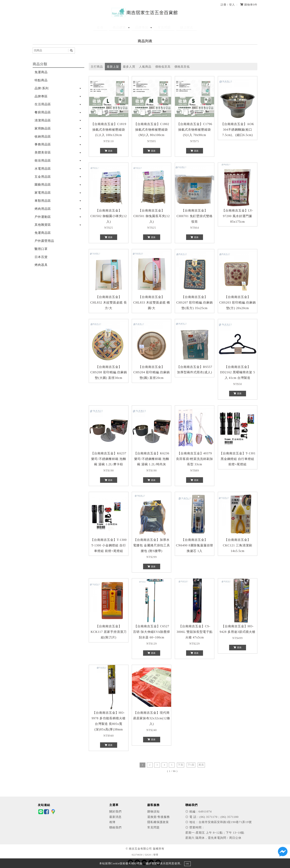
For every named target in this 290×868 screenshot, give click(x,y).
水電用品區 (43, 169)
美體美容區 (43, 152)
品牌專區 (142, 27)
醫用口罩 (41, 249)
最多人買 (129, 67)
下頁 (181, 765)
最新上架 (113, 67)
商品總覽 (123, 27)
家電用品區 (43, 193)
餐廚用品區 (43, 112)
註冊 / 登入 (228, 5)
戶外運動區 (43, 217)
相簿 (112, 822)
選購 (109, 151)
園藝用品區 (43, 185)
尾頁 (201, 765)
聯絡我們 (115, 827)
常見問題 (161, 27)
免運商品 (41, 72)
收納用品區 (43, 137)
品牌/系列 (42, 88)
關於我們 (115, 811)
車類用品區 (43, 201)
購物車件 (249, 5)
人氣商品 (145, 67)
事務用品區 (43, 144)
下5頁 (191, 765)
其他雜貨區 (43, 225)
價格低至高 (163, 67)
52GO (148, 855)
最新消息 (115, 817)
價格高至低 (182, 67)
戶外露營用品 (44, 241)
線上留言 (179, 27)
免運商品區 (43, 233)
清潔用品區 (43, 120)
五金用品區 (43, 177)
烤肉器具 (41, 265)
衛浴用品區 (43, 161)
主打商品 (97, 67)
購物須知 (153, 811)
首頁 (107, 27)
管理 (156, 855)
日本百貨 (41, 257)
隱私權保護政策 (158, 822)
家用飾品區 (43, 128)
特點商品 (41, 80)
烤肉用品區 (43, 209)
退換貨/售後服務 (159, 817)
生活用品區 (43, 104)
